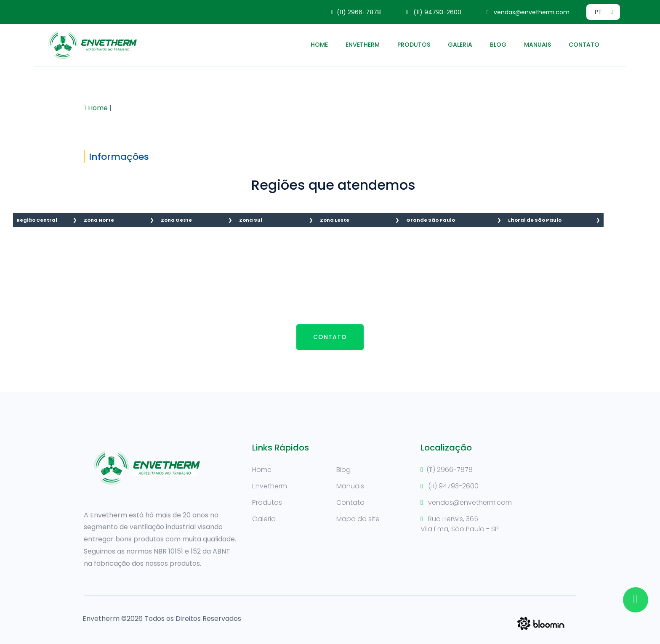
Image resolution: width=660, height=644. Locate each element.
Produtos (414, 45)
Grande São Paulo (431, 220)
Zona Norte (99, 220)
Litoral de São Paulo (535, 220)
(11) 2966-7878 (356, 12)
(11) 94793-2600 (434, 12)
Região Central (37, 220)
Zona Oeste (176, 220)
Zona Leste (335, 220)
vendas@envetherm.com (528, 12)
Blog (498, 45)
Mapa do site (358, 519)
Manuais (538, 45)
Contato (584, 45)
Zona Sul (251, 220)
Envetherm (363, 45)
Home (319, 45)
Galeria (460, 45)
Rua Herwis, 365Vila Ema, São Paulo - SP (460, 524)
